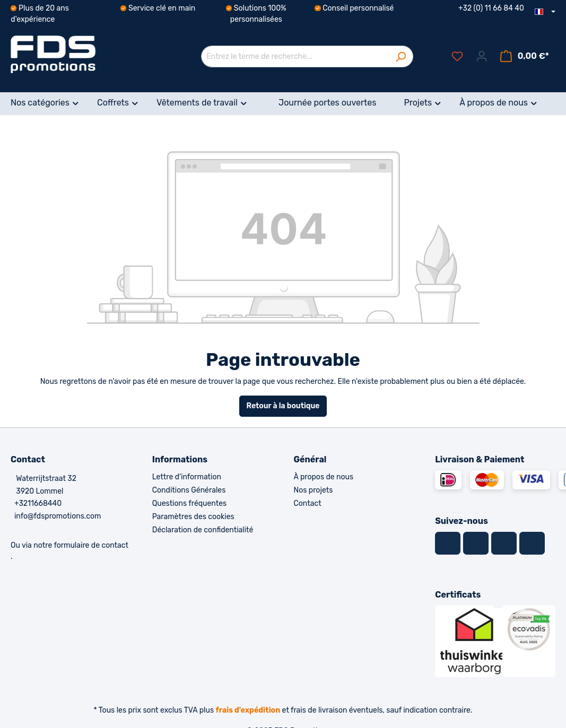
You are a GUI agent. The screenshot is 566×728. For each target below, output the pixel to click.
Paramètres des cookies (193, 517)
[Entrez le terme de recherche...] (295, 56)
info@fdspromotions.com (58, 516)
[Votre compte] (482, 56)
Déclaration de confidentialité (203, 530)
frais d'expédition (248, 710)
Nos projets (314, 490)
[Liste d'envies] (457, 56)
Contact (308, 503)
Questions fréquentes (189, 503)
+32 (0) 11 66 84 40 (491, 8)
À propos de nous (324, 477)
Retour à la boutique (283, 406)
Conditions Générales (189, 490)
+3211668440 (38, 503)
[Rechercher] (401, 56)
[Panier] (525, 56)
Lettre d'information (187, 477)
